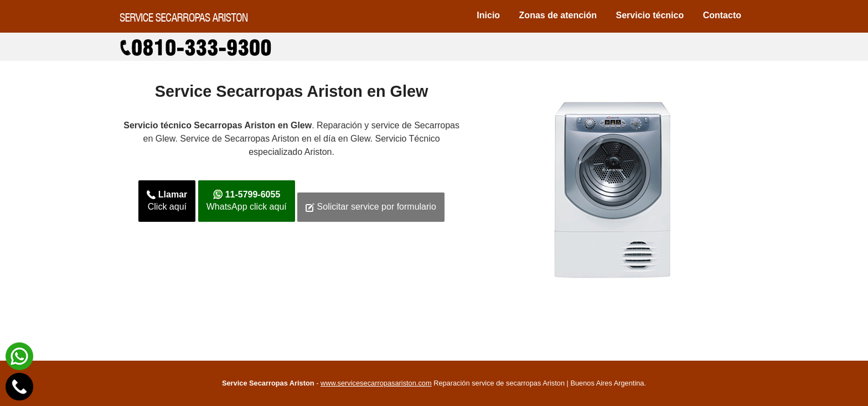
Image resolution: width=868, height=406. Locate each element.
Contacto (722, 15)
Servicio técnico (650, 15)
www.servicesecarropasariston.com (376, 383)
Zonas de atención (558, 15)
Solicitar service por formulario (371, 207)
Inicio (488, 15)
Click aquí (167, 201)
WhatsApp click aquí (247, 201)
